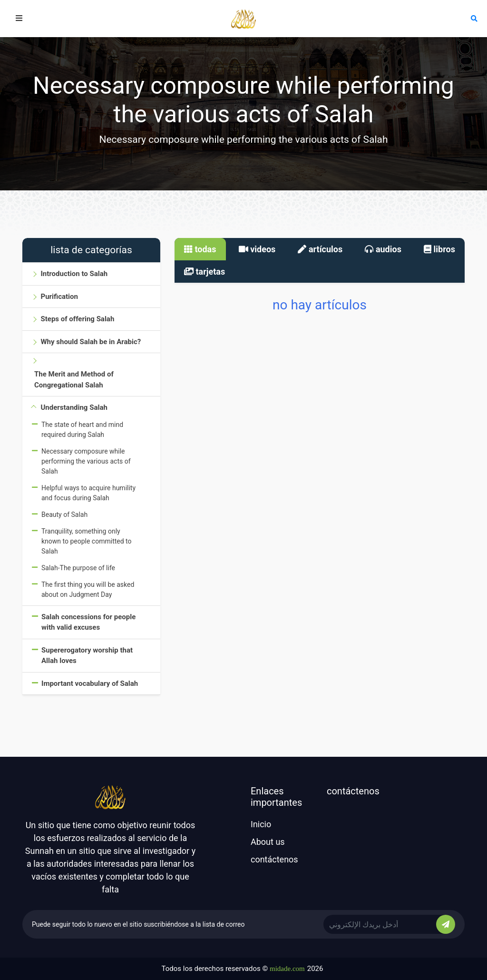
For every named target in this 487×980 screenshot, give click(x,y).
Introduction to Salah (74, 274)
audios (383, 249)
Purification (59, 297)
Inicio (261, 824)
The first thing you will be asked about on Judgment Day (88, 589)
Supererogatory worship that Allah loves (87, 656)
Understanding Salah (74, 407)
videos (257, 249)
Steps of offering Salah (77, 319)
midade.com (287, 969)
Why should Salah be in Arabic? (91, 342)
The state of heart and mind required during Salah (82, 430)
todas (200, 249)
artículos (320, 249)
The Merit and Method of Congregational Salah (74, 380)
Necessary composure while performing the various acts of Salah (86, 461)
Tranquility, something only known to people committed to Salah (87, 541)
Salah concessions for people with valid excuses (88, 622)
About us (268, 842)
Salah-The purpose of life (78, 568)
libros (439, 249)
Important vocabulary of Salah (90, 683)
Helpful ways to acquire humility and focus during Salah (88, 493)
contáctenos (274, 859)
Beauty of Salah (64, 515)
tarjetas (205, 272)
